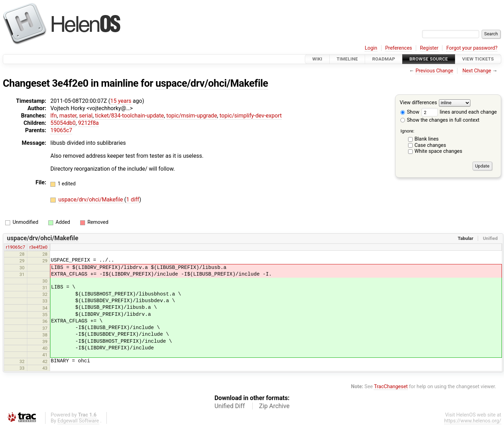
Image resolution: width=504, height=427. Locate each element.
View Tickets (478, 59)
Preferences (398, 48)
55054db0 (63, 123)
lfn (54, 116)
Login (371, 48)
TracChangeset (391, 387)
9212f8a (88, 123)
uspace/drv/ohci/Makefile (212, 83)
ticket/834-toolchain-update (130, 116)
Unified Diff (230, 406)
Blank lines (426, 139)
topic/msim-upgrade (192, 116)
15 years (121, 101)
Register (429, 48)
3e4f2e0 (70, 83)
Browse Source (429, 59)
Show (410, 112)
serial (86, 116)
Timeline (347, 59)
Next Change (477, 71)
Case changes (430, 145)
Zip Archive (274, 406)
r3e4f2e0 (38, 247)
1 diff (133, 200)
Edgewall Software (78, 421)
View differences (418, 103)
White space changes (438, 151)
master (68, 116)
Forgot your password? (472, 48)
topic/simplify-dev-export (251, 116)
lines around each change (459, 112)
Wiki (317, 59)
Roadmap (384, 59)
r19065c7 (16, 247)
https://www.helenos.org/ (473, 421)
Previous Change (434, 71)
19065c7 (61, 130)
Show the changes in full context (440, 120)
